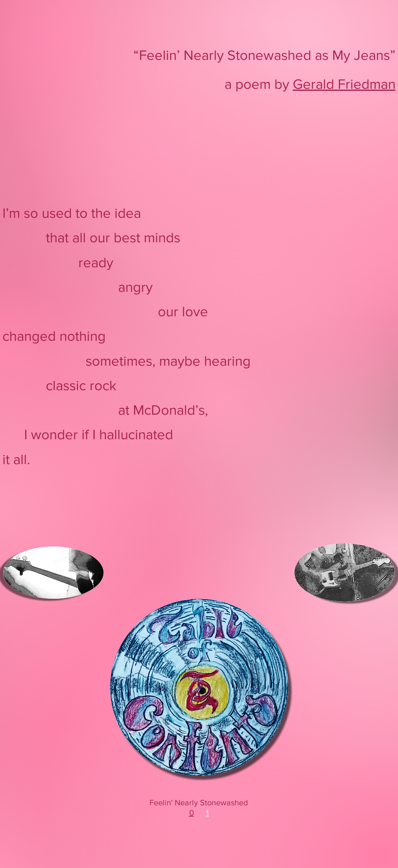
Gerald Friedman (344, 84)
